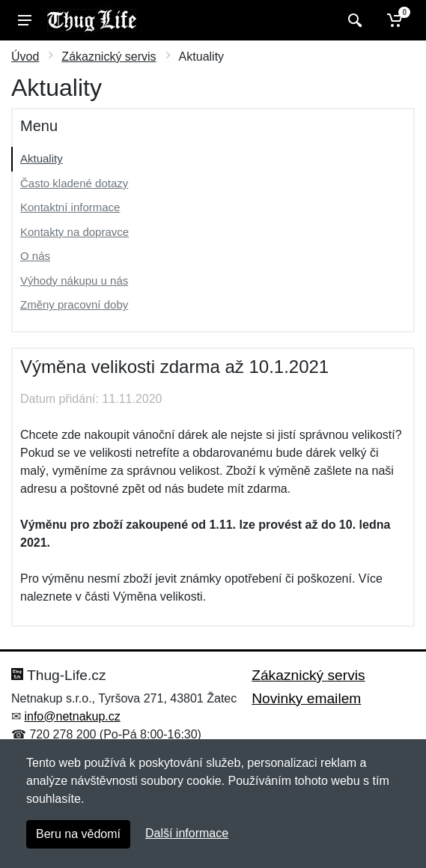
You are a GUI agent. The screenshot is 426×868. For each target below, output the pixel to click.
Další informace (187, 833)
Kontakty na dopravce (74, 232)
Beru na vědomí (78, 834)
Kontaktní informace (70, 207)
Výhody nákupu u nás (74, 280)
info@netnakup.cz (72, 716)
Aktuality (42, 158)
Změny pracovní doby (74, 304)
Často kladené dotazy (74, 183)
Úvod (25, 57)
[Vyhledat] (353, 20)
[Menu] (25, 20)
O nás (35, 256)
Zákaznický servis (109, 57)
